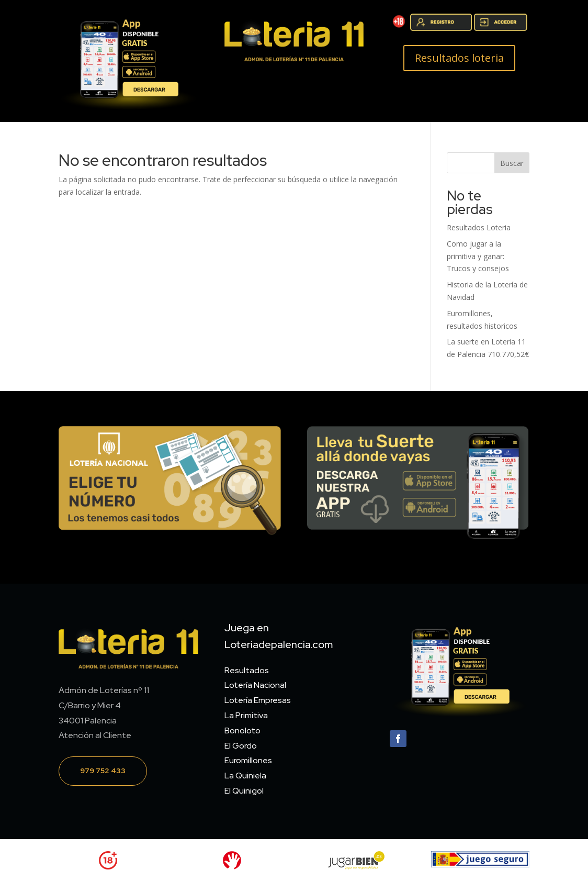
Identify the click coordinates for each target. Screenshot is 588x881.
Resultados (247, 670)
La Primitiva (246, 715)
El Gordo (241, 746)
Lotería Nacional (255, 685)
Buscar (512, 163)
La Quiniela (245, 776)
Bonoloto (242, 731)
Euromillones (248, 760)
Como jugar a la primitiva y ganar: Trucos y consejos (478, 256)
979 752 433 (103, 771)
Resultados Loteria (479, 227)
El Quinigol (244, 791)
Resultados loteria (459, 58)
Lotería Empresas (258, 700)
